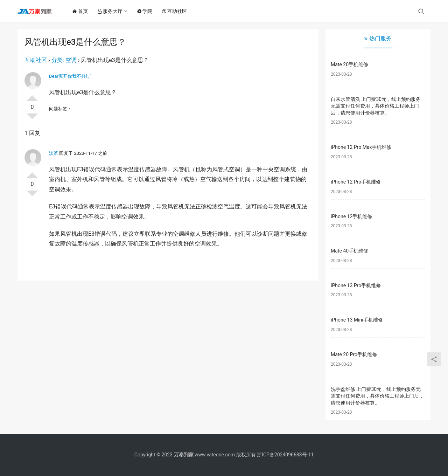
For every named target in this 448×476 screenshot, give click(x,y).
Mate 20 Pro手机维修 (354, 354)
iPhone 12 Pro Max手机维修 (361, 147)
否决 (32, 119)
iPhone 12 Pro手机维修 (356, 182)
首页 (82, 11)
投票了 (32, 95)
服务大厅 (112, 11)
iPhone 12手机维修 (351, 216)
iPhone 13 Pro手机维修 (356, 285)
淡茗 (54, 153)
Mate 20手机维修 (349, 64)
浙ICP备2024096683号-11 (285, 455)
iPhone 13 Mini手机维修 (357, 320)
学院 (146, 11)
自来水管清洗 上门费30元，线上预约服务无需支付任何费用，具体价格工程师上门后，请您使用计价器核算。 (376, 106)
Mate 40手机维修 (349, 251)
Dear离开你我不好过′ (70, 76)
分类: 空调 (64, 60)
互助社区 (176, 11)
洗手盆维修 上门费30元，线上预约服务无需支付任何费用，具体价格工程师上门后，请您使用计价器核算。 (377, 396)
